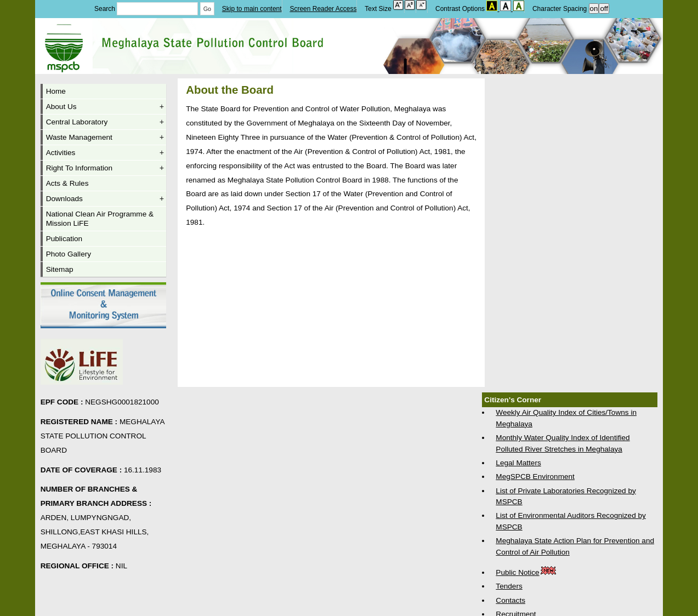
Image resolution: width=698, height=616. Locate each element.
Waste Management (105, 137)
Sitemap (60, 269)
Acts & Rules (67, 183)
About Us (105, 107)
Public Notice (526, 572)
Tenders (509, 586)
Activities (105, 153)
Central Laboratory (105, 122)
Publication (64, 239)
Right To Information (105, 168)
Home (56, 91)
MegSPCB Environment (535, 477)
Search (147, 9)
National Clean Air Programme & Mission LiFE (100, 219)
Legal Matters (518, 463)
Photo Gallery (69, 254)
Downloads (105, 199)
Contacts (510, 600)
